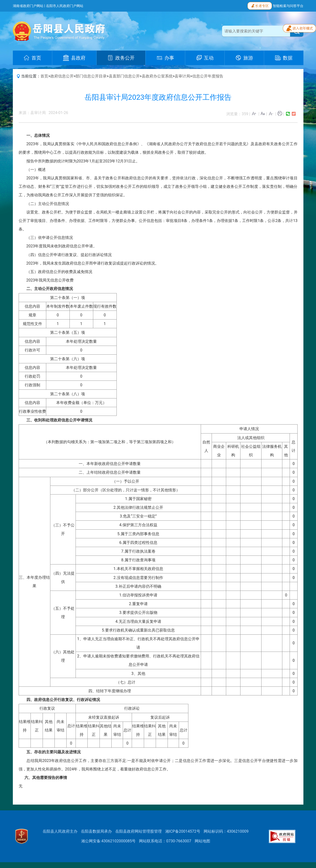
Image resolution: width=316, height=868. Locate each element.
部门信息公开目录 (91, 76)
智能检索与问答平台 (288, 6)
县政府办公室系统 (157, 76)
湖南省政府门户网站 (28, 6)
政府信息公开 (62, 76)
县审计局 (182, 76)
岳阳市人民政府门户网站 (65, 6)
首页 (44, 76)
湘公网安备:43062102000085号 (108, 841)
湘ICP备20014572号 (183, 831)
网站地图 (202, 841)
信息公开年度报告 (208, 76)
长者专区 (260, 5)
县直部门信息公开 (124, 76)
